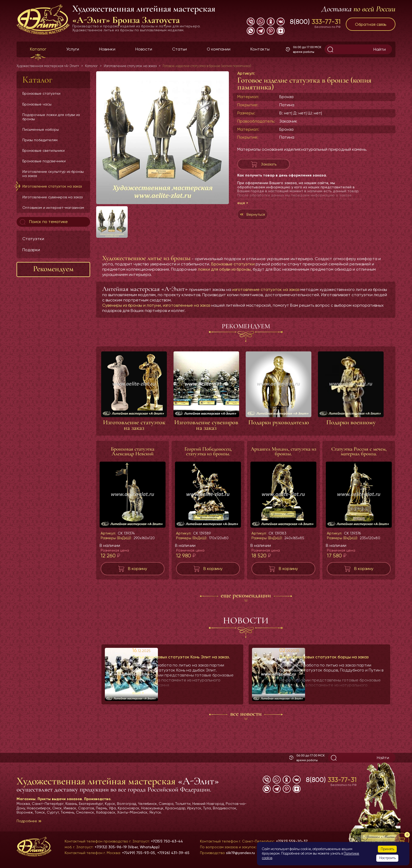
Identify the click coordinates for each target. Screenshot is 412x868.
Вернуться (263, 218)
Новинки (107, 49)
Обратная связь (371, 24)
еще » (243, 205)
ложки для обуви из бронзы (224, 269)
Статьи (179, 49)
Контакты (260, 49)
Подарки (31, 250)
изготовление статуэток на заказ (266, 289)
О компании (219, 49)
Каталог (38, 49)
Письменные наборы (41, 129)
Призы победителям (40, 140)
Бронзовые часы (37, 104)
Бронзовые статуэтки (41, 93)
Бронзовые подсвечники (44, 161)
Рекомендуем (53, 269)
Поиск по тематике (43, 222)
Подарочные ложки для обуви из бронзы (51, 117)
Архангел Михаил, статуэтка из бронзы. (284, 451)
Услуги (73, 49)
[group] (163, 138)
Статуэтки (33, 239)
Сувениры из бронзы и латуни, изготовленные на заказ (156, 305)
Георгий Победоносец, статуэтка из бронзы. (208, 451)
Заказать (269, 165)
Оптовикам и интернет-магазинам (53, 208)
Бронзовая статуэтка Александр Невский (133, 451)
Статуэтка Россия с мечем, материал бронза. (359, 451)
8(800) (315, 22)
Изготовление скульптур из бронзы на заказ (53, 174)
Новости (144, 49)
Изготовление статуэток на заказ (52, 186)
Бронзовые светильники (43, 150)
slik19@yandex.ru (240, 853)
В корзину (138, 569)
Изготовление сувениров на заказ (52, 197)
